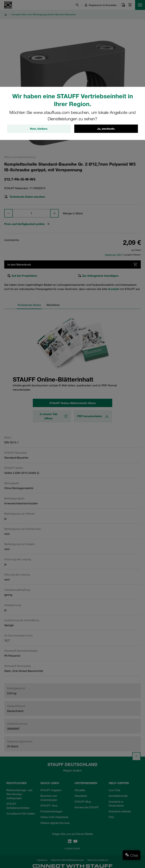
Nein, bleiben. (39, 129)
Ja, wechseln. (106, 129)
